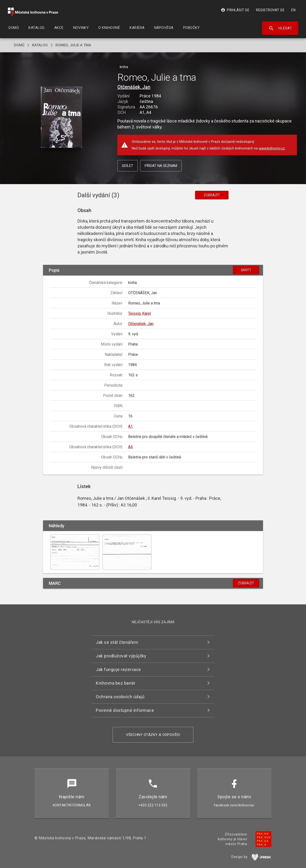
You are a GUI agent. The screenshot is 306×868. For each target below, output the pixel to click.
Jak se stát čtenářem (117, 642)
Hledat (280, 28)
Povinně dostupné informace (125, 710)
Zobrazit (212, 195)
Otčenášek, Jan (134, 87)
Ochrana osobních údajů (120, 697)
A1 (130, 426)
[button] (62, 118)
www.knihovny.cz (272, 148)
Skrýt (246, 270)
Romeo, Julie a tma (73, 45)
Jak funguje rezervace (118, 669)
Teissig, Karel (139, 313)
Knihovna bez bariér (116, 683)
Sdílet (128, 166)
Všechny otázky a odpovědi (153, 735)
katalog (40, 45)
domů (19, 45)
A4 (130, 447)
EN (293, 10)
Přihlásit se (235, 10)
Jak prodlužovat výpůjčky (121, 656)
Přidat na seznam (161, 166)
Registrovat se (270, 10)
